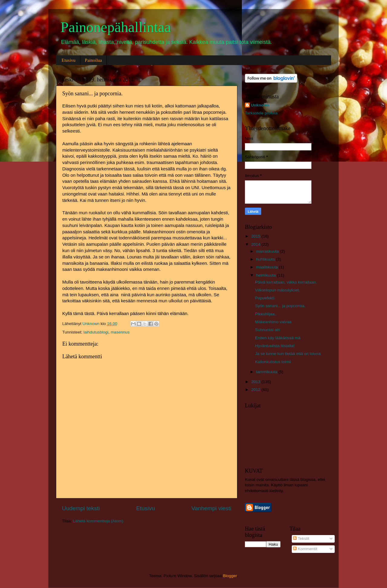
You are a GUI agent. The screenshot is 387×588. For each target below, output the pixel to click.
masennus (120, 332)
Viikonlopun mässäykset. (278, 290)
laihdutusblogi (96, 332)
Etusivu (69, 60)
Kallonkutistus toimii (273, 362)
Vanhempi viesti (211, 508)
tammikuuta (267, 372)
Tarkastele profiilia (261, 113)
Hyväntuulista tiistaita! (275, 346)
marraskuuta (268, 251)
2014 (256, 244)
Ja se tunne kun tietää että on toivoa (288, 354)
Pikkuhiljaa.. (266, 314)
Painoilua (94, 60)
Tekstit (301, 539)
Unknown (260, 105)
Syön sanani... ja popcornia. (280, 306)
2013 (256, 382)
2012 (256, 390)
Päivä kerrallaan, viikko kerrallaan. (286, 282)
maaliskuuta (268, 267)
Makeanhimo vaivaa (273, 322)
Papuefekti (265, 298)
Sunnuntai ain (268, 330)
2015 (256, 236)
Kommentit (305, 549)
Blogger (230, 576)
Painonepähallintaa (116, 27)
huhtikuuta (266, 259)
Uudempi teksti (81, 508)
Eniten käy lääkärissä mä (278, 338)
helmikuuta (267, 275)
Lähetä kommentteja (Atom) (98, 521)
